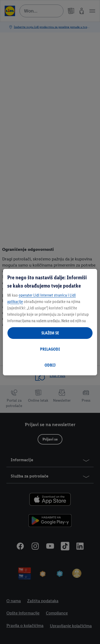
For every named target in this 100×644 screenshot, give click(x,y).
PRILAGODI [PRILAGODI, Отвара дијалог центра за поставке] (50, 349)
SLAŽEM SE (50, 333)
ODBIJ (50, 365)
